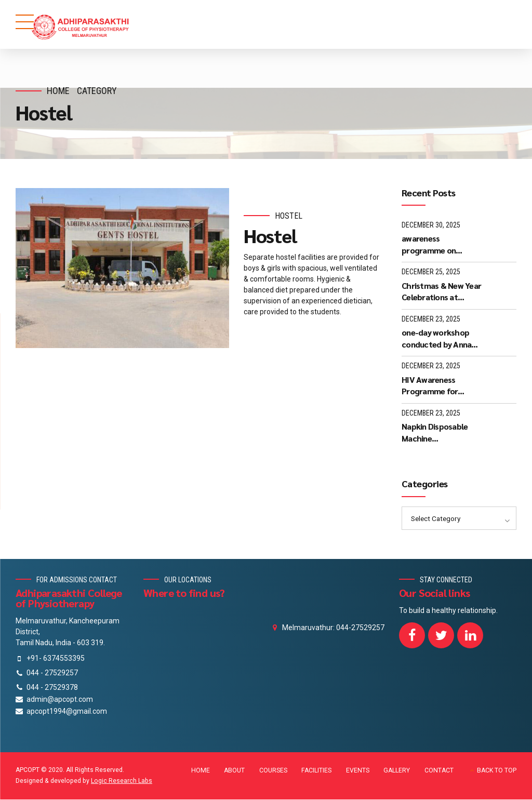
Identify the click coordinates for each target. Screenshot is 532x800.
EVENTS (358, 771)
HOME (201, 771)
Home (58, 91)
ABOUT (234, 771)
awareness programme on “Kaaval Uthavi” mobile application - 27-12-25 (438, 244)
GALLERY (397, 771)
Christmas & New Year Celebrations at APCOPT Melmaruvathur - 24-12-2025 (441, 292)
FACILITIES (316, 771)
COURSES (273, 771)
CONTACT (439, 771)
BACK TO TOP (497, 771)
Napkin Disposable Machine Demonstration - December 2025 (435, 432)
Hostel (289, 216)
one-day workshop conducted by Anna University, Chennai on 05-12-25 (441, 338)
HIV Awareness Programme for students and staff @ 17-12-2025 (440, 386)
